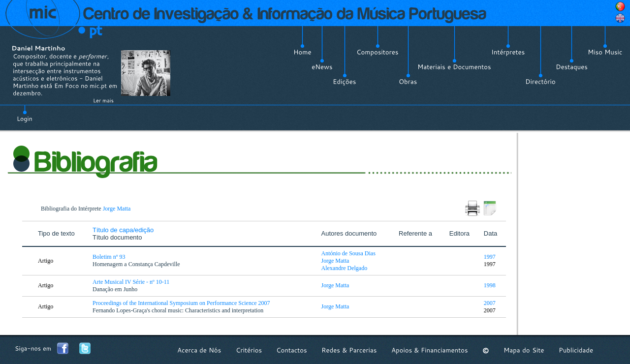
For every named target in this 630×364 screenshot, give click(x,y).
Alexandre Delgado (345, 268)
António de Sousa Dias (348, 253)
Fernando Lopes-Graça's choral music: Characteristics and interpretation (179, 310)
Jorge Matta (117, 209)
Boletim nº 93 (110, 257)
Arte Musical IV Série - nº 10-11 (132, 282)
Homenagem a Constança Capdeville (137, 264)
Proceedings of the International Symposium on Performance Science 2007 (182, 303)
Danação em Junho (116, 289)
